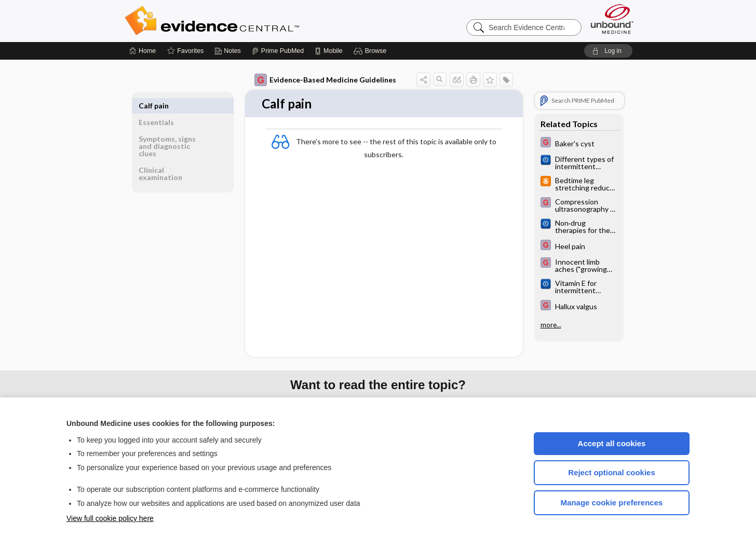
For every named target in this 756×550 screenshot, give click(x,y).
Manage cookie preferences (612, 503)
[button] (372, 51)
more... (551, 325)
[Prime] (278, 51)
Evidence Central (253, 21)
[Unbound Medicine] (612, 19)
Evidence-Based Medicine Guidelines (325, 80)
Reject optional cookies (612, 472)
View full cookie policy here (110, 518)
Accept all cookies (612, 443)
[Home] (143, 51)
